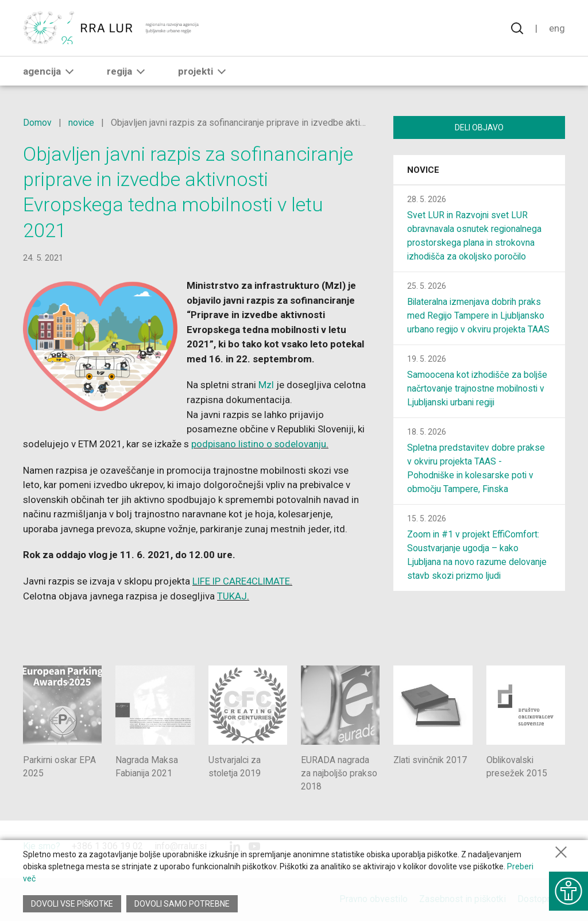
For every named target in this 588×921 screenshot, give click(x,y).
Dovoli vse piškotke (72, 904)
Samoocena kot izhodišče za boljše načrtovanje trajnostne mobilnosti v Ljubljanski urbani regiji (478, 390)
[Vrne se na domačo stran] (112, 29)
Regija (128, 73)
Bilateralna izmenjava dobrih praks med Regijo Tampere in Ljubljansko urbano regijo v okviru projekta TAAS (479, 317)
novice (82, 123)
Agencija (51, 73)
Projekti (204, 73)
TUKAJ (232, 595)
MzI (272, 385)
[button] (69, 73)
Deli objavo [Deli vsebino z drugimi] (479, 127)
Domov (37, 123)
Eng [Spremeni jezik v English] (557, 29)
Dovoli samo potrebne (183, 904)
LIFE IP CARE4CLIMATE (242, 581)
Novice (423, 171)
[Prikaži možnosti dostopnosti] (568, 889)
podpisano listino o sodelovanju (269, 443)
